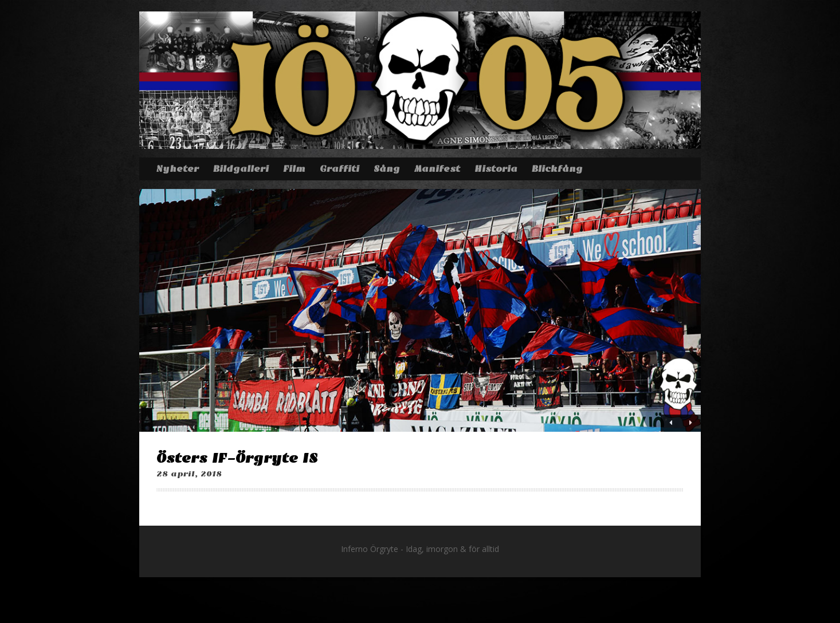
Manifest (437, 169)
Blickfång (557, 169)
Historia (496, 169)
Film (294, 169)
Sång (387, 169)
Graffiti (339, 169)
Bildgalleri (241, 169)
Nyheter (177, 169)
